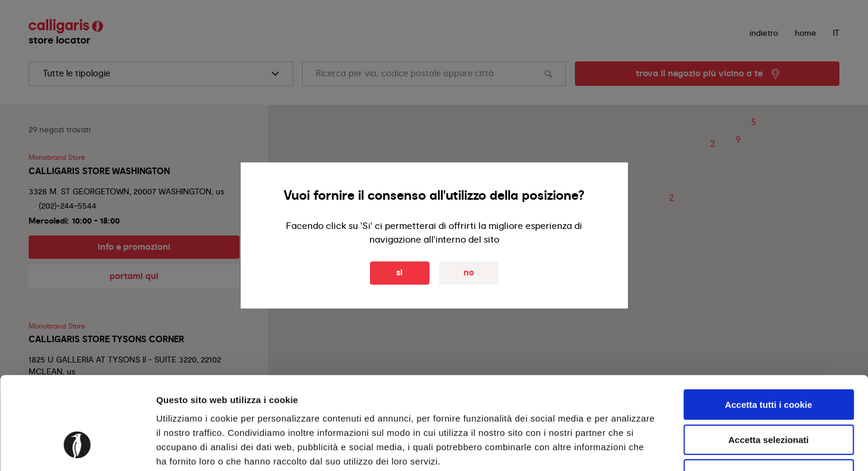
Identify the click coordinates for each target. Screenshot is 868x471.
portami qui (134, 276)
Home (805, 33)
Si (399, 273)
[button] (713, 144)
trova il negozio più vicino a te (699, 73)
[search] (161, 74)
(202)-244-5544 (68, 206)
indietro (764, 33)
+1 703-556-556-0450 (80, 386)
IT (836, 33)
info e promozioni (134, 247)
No (469, 273)
